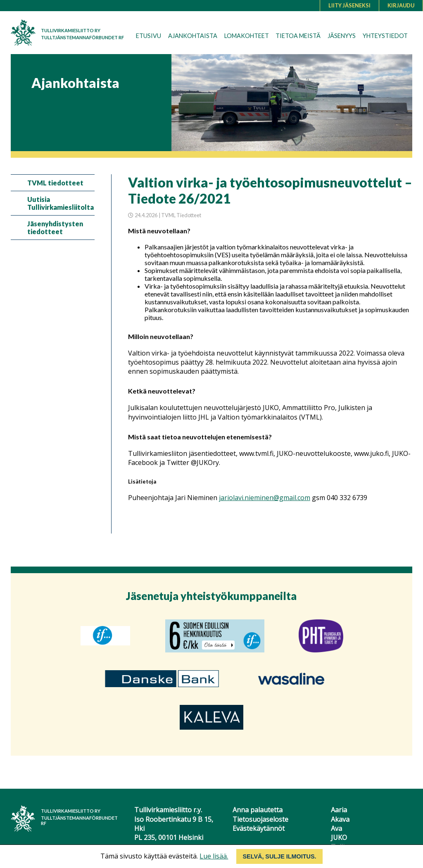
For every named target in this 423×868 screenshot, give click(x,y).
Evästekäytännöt (259, 828)
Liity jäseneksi (349, 5)
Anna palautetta (258, 810)
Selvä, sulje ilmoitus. (279, 856)
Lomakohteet (247, 36)
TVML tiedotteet (55, 183)
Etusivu (149, 36)
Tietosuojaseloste (260, 819)
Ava (336, 828)
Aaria (339, 810)
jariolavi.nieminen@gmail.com (265, 498)
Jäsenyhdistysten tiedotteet (55, 228)
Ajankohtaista (193, 36)
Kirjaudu (401, 5)
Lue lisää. (214, 856)
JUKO (339, 837)
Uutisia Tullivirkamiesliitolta (61, 203)
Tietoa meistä (298, 36)
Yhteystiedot (385, 36)
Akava (340, 819)
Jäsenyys (342, 36)
